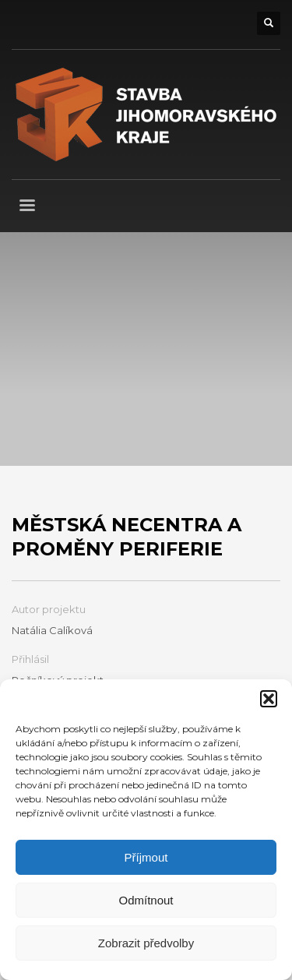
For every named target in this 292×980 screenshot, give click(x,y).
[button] (269, 699)
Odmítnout (146, 900)
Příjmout (146, 857)
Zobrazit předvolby (146, 943)
